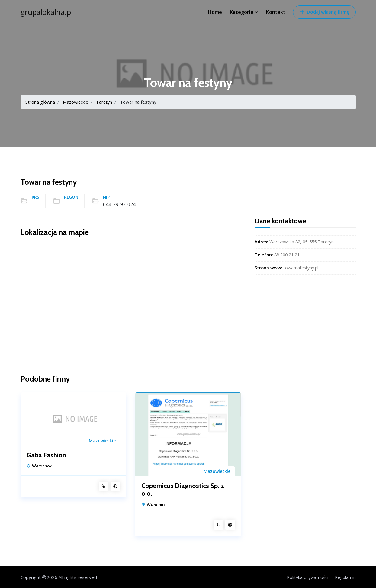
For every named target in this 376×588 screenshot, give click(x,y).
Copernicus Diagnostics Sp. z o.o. (183, 489)
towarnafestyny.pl (302, 268)
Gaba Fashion (46, 455)
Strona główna (40, 102)
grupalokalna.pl (47, 12)
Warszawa (42, 466)
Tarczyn (106, 102)
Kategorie (244, 12)
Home (215, 12)
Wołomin (156, 504)
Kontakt (276, 12)
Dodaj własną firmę (324, 12)
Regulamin (345, 577)
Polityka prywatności (306, 577)
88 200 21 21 (287, 255)
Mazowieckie (76, 102)
